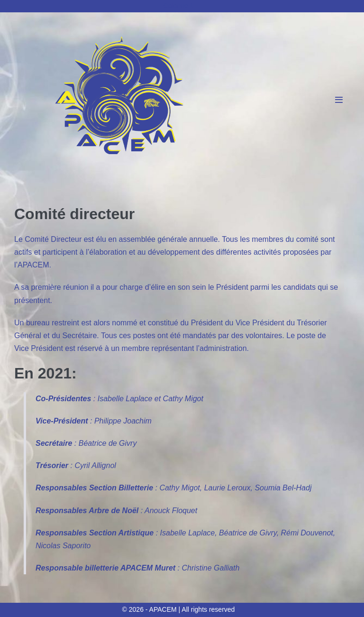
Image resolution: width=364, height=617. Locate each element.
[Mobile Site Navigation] (339, 100)
